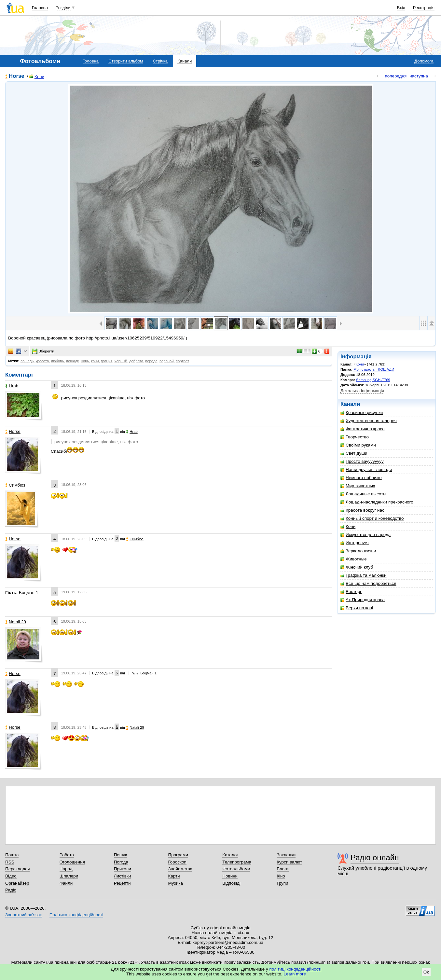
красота (42, 361)
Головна (40, 8)
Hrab (12, 386)
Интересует (355, 543)
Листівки (123, 876)
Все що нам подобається (368, 583)
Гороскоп (177, 862)
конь (85, 361)
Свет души (354, 453)
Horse (17, 76)
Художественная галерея (369, 421)
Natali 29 (16, 622)
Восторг (351, 592)
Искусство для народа (365, 535)
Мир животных (358, 486)
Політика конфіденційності (76, 915)
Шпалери (69, 876)
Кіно (281, 876)
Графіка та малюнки (364, 575)
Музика (175, 883)
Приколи (123, 869)
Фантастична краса (363, 429)
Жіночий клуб (357, 567)
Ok (426, 972)
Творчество (355, 437)
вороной (167, 361)
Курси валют (289, 862)
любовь (57, 361)
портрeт (182, 361)
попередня (396, 76)
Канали (185, 61)
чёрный (121, 361)
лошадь (27, 361)
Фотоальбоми (236, 869)
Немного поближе (361, 478)
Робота (67, 855)
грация (107, 361)
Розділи (63, 8)
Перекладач (17, 869)
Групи (282, 883)
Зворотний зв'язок (23, 915)
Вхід (401, 8)
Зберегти (43, 351)
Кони (37, 77)
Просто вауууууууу (362, 461)
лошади (72, 361)
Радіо (11, 890)
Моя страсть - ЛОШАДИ (374, 369)
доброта (136, 361)
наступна (419, 76)
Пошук (121, 855)
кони (95, 361)
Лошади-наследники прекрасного (377, 502)
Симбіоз (15, 485)
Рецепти (122, 883)
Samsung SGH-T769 (373, 380)
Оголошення (72, 862)
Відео (11, 876)
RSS (10, 862)
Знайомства (180, 869)
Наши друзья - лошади (366, 469)
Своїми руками (358, 445)
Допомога (424, 61)
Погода (121, 862)
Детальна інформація (362, 391)
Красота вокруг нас (362, 510)
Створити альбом (126, 61)
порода (151, 361)
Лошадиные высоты (363, 494)
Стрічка (160, 61)
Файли (66, 883)
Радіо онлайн (375, 857)
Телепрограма (237, 862)
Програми (178, 855)
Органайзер (17, 883)
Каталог (230, 855)
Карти (174, 876)
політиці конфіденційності (296, 969)
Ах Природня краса (363, 600)
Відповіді (231, 883)
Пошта (12, 855)
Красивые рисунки (362, 413)
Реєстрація (424, 8)
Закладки (286, 855)
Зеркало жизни (358, 551)
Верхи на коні (357, 608)
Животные (354, 559)
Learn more (295, 974)
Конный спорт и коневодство (372, 518)
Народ (66, 869)
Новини (230, 876)
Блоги (283, 869)
